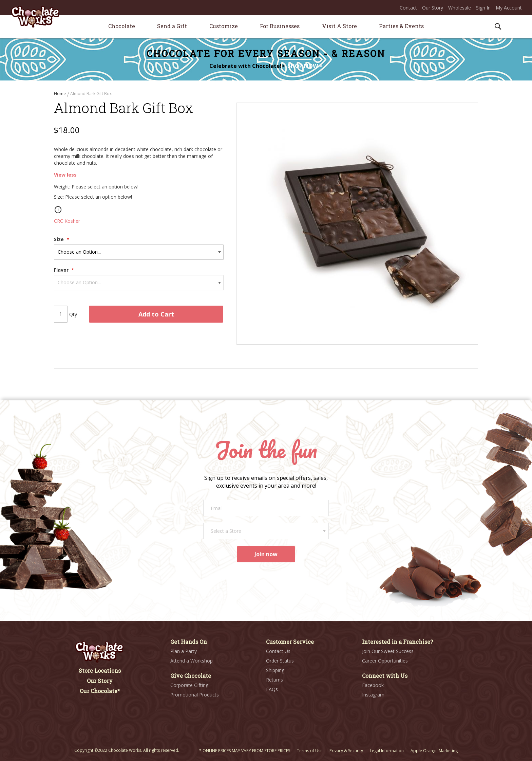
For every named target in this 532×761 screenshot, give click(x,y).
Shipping (275, 670)
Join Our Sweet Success (388, 651)
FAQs (272, 689)
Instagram (373, 695)
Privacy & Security (346, 751)
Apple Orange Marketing (434, 751)
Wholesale (460, 8)
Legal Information (387, 751)
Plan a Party (184, 651)
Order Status (280, 661)
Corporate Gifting (189, 685)
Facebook (373, 685)
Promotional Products (195, 695)
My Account (509, 8)
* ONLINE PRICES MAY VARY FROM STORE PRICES (245, 751)
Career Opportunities (385, 661)
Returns (274, 680)
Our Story (433, 8)
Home (60, 94)
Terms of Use (310, 751)
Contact (408, 8)
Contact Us (278, 651)
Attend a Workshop (192, 661)
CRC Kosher (67, 222)
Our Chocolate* (100, 691)
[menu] (266, 27)
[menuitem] (122, 26)
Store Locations (100, 671)
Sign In (483, 8)
